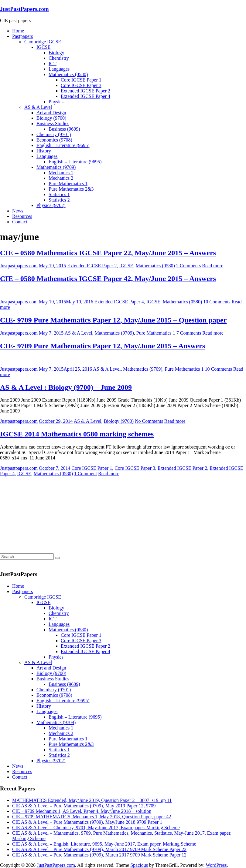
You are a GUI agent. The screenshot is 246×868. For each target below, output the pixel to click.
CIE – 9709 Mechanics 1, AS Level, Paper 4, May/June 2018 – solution (82, 811)
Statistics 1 (59, 194)
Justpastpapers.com (19, 266)
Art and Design (51, 113)
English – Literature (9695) (63, 145)
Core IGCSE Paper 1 (81, 80)
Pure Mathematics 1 (68, 184)
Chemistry (59, 58)
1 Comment (85, 474)
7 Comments (189, 333)
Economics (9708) (54, 140)
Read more (213, 266)
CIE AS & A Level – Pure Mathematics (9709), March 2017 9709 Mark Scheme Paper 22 (99, 849)
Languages (59, 69)
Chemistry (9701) (54, 134)
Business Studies (53, 124)
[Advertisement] (46, 514)
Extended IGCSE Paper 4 (85, 96)
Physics (56, 102)
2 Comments (188, 266)
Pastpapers (22, 36)
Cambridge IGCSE (43, 42)
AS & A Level (38, 107)
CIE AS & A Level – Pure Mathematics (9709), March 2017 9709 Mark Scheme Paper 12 (99, 855)
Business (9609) (64, 129)
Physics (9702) (51, 205)
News (18, 211)
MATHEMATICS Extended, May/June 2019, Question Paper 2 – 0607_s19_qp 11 (92, 800)
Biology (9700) (51, 118)
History (44, 151)
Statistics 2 (59, 200)
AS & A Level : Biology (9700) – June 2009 (66, 387)
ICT (53, 63)
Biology (56, 53)
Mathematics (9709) (56, 167)
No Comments (149, 421)
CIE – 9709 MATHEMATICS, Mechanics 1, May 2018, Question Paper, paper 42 (92, 817)
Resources (22, 216)
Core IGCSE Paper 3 (81, 85)
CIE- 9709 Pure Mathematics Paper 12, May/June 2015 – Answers (102, 346)
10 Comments (217, 302)
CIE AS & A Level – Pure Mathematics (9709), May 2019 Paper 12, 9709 (84, 806)
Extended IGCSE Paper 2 (85, 91)
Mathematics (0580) (68, 74)
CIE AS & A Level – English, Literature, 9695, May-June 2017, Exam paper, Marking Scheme (104, 844)
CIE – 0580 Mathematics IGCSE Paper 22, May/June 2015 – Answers (108, 253)
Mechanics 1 (61, 173)
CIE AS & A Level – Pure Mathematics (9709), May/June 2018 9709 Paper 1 (87, 822)
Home (18, 31)
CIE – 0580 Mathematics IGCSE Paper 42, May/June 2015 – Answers (108, 279)
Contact (20, 222)
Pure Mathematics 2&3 (71, 189)
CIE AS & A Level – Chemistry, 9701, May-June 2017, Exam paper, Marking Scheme (96, 828)
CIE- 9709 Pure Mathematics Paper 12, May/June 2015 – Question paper (113, 320)
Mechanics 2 (61, 178)
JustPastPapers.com (24, 9)
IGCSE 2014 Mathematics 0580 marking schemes (77, 434)
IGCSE (43, 47)
